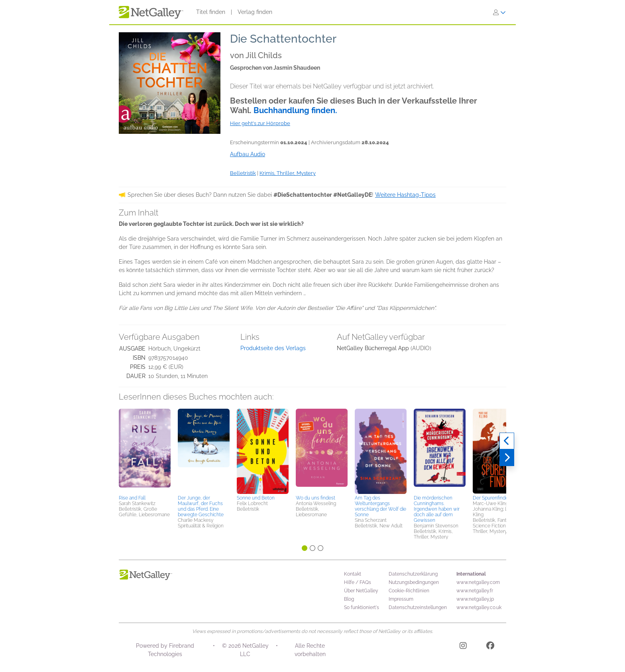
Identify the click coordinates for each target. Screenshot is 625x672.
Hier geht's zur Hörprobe (260, 123)
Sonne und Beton (256, 498)
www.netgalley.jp (475, 599)
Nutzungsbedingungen (414, 582)
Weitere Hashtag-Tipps (405, 195)
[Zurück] (507, 441)
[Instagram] (463, 647)
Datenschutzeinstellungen (418, 607)
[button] (145, 451)
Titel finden (211, 12)
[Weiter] (507, 458)
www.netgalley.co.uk (479, 607)
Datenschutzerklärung (413, 574)
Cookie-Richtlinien (409, 591)
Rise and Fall (132, 498)
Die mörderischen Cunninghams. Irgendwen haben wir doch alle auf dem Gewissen (437, 509)
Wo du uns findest (315, 498)
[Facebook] (490, 647)
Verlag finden (255, 12)
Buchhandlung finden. (295, 110)
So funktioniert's (362, 607)
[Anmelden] (499, 12)
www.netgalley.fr (475, 591)
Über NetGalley (361, 591)
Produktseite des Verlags (273, 348)
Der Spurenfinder (491, 498)
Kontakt (353, 574)
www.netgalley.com (478, 582)
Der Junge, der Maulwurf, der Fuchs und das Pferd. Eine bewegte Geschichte (201, 506)
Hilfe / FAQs (358, 582)
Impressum (401, 599)
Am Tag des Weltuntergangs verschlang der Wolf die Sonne (380, 506)
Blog (349, 599)
